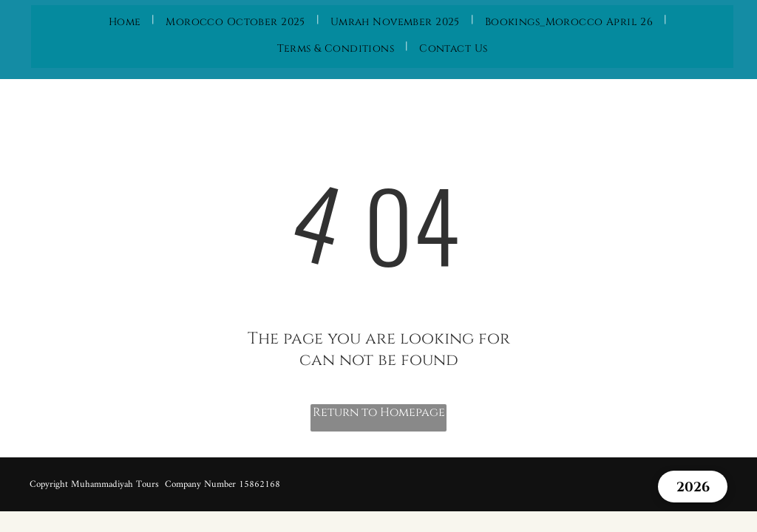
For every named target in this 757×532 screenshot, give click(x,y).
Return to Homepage (379, 412)
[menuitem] (126, 19)
